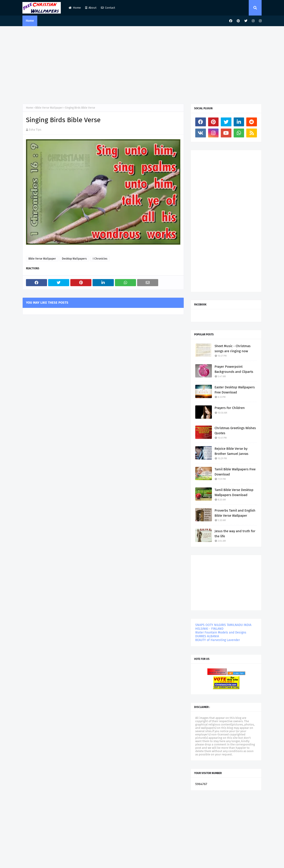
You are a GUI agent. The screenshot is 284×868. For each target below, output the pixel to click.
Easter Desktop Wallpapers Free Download (235, 390)
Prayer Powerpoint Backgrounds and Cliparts (234, 369)
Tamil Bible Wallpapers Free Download (235, 472)
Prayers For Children (230, 408)
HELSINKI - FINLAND (209, 629)
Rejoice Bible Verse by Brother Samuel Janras (231, 451)
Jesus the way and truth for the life (235, 534)
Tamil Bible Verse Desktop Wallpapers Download (234, 492)
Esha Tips (35, 130)
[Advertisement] (142, 64)
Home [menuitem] (30, 21)
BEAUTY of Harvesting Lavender (218, 640)
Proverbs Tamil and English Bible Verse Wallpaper (235, 513)
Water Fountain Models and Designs (221, 632)
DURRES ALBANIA (207, 636)
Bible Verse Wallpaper (49, 108)
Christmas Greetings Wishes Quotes (235, 431)
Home (75, 8)
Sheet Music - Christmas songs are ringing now (233, 349)
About (91, 8)
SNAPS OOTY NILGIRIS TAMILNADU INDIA (223, 625)
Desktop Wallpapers (74, 259)
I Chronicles (100, 259)
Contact (108, 8)
